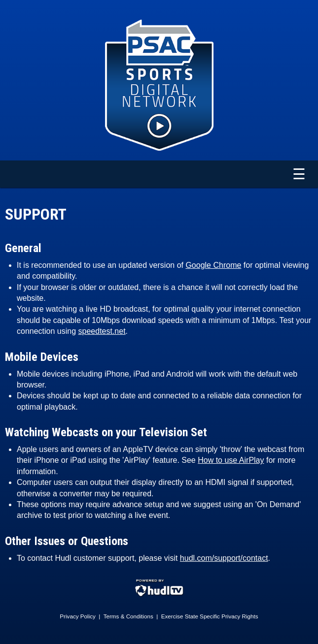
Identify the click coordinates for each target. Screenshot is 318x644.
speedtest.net (102, 331)
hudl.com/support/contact (224, 558)
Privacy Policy (78, 616)
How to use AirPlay (231, 460)
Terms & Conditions (128, 616)
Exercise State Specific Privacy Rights (210, 616)
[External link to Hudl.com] (159, 595)
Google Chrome (213, 265)
